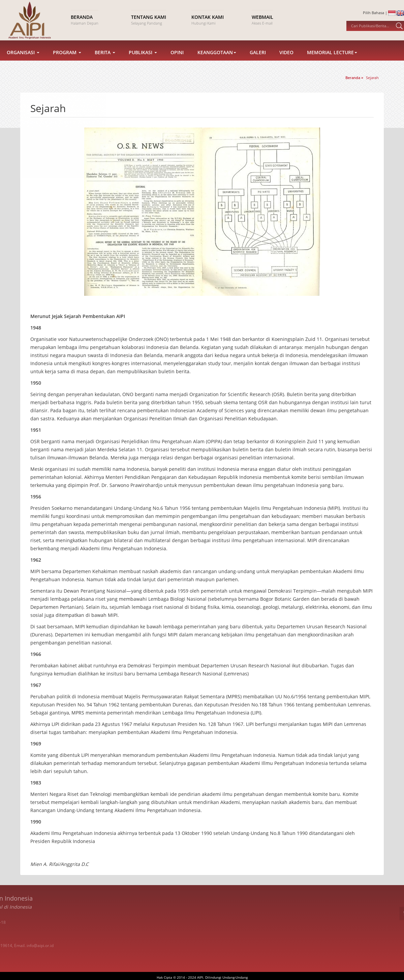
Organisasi (23, 60)
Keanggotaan (217, 60)
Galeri (258, 60)
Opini (177, 60)
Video (286, 60)
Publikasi (143, 60)
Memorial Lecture (332, 60)
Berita (105, 60)
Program (67, 60)
